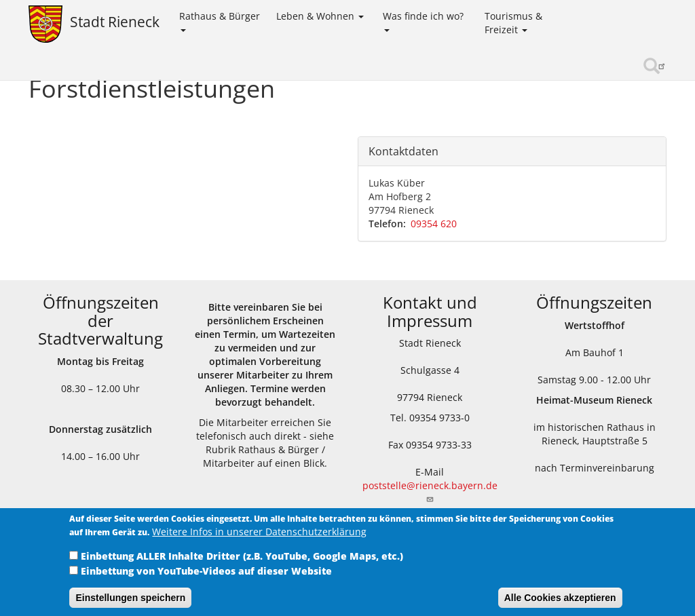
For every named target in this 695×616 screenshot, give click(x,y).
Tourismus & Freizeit (513, 23)
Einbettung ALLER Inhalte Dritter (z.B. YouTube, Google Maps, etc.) (242, 565)
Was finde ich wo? (423, 21)
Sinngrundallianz (623, 66)
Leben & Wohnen (320, 16)
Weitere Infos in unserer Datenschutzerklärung (259, 541)
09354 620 (434, 224)
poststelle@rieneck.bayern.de (430, 491)
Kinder (590, 15)
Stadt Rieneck (115, 22)
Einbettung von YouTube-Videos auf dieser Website (206, 580)
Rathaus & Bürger (220, 21)
